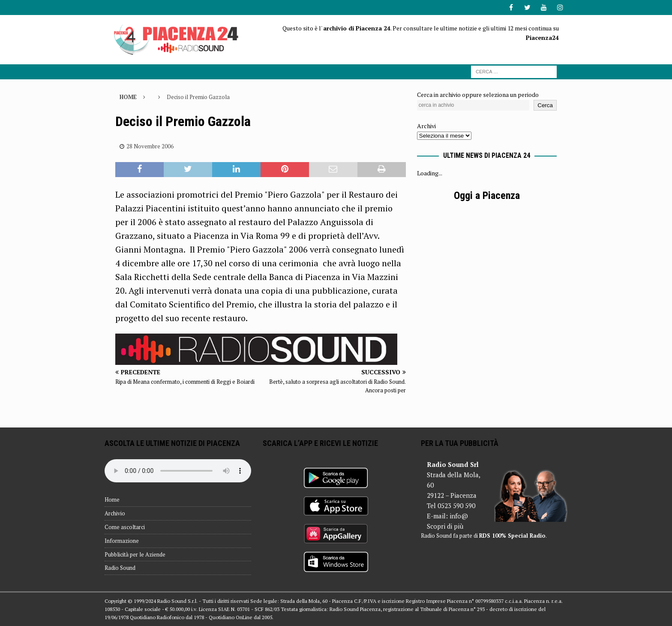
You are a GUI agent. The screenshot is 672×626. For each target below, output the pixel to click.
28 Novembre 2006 (150, 146)
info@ (459, 516)
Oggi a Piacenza (487, 196)
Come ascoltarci (125, 527)
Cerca (545, 105)
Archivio (115, 513)
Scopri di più (445, 526)
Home (112, 500)
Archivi (426, 126)
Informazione (122, 541)
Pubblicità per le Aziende (135, 554)
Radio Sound (120, 568)
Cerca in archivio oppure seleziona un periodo (478, 95)
